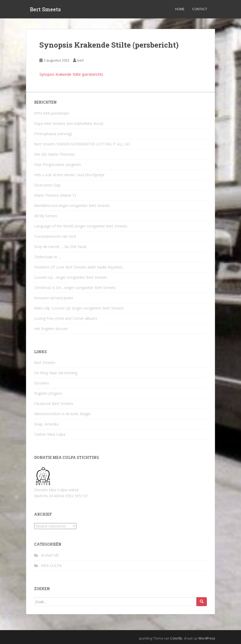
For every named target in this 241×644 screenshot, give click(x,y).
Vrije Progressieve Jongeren (57, 164)
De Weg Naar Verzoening (56, 373)
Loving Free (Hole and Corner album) (66, 318)
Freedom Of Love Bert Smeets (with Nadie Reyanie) (78, 267)
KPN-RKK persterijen (52, 113)
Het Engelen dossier (51, 329)
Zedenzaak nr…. (48, 257)
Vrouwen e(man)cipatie (54, 298)
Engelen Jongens (48, 393)
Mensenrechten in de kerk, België (62, 414)
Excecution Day (47, 185)
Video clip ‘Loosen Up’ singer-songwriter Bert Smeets (79, 308)
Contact (200, 9)
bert (80, 60)
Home (180, 9)
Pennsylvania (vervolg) (53, 134)
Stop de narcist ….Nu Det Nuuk (60, 247)
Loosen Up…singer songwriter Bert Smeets (71, 277)
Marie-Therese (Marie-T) (55, 195)
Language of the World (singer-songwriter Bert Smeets (81, 226)
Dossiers (42, 383)
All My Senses (46, 216)
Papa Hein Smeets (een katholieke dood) (69, 123)
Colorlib (176, 638)
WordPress (207, 638)
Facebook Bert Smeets (54, 404)
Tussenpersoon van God (55, 236)
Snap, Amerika (46, 424)
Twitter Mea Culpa (50, 434)
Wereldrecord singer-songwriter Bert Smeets (72, 206)
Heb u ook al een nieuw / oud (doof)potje (69, 175)
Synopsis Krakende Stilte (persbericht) (71, 74)
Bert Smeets (45, 9)
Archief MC (50, 555)
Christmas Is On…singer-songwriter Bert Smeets (75, 288)
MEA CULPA (51, 566)
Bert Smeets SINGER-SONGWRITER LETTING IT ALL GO (82, 144)
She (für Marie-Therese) (54, 154)
